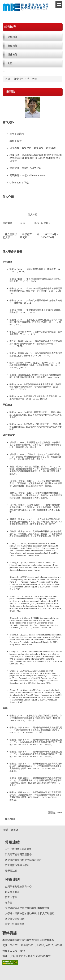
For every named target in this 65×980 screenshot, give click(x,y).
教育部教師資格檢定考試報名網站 (23, 860)
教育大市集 (11, 897)
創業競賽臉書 (12, 892)
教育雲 (9, 903)
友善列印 (10, 819)
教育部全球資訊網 (15, 919)
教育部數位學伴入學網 (17, 865)
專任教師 (12, 37)
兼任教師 (12, 46)
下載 (26, 183)
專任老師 (32, 79)
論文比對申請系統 (15, 924)
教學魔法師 (11, 871)
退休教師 (12, 54)
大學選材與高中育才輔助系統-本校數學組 (27, 908)
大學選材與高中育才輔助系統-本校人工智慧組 (30, 913)
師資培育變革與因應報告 (18, 854)
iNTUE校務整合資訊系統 (18, 849)
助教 (10, 63)
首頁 (8, 79)
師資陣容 (19, 79)
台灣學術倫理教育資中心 (18, 887)
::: (4, 19)
